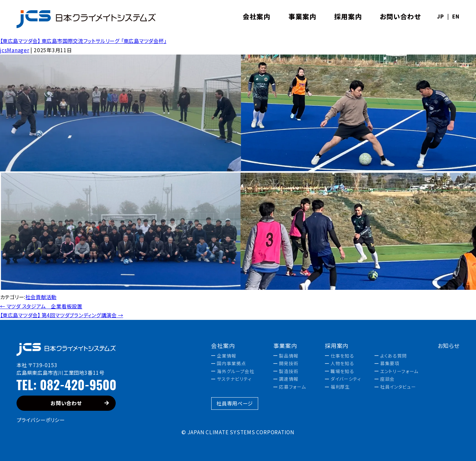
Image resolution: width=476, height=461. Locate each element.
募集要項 (390, 364)
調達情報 (289, 379)
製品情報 (289, 356)
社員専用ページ (235, 403)
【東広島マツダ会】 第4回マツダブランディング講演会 (62, 315)
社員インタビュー (398, 387)
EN (456, 16)
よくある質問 (394, 356)
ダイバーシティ (346, 379)
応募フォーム (292, 387)
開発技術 (289, 364)
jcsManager (15, 50)
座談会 (387, 379)
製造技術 (289, 371)
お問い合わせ (80, 403)
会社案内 (223, 346)
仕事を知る (342, 356)
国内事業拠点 (231, 364)
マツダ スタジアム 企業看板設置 (41, 306)
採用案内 (337, 346)
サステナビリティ (234, 379)
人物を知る (342, 364)
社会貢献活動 (41, 297)
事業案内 (285, 346)
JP (440, 16)
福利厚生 (340, 387)
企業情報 (227, 356)
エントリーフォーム (399, 371)
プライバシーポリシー (41, 420)
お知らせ (449, 346)
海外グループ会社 (236, 371)
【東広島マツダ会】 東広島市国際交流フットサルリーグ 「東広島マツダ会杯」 (83, 41)
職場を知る (342, 371)
